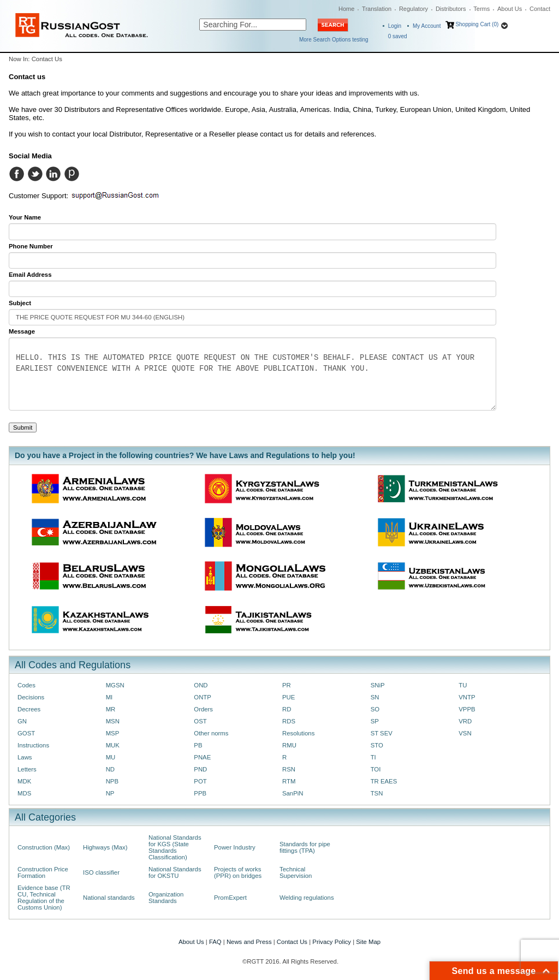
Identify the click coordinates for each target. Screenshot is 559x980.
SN (375, 697)
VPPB (467, 709)
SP (375, 721)
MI (109, 697)
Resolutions (298, 733)
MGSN (115, 685)
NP (110, 793)
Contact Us (292, 942)
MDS (24, 793)
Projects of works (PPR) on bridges (238, 872)
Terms (481, 9)
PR (287, 685)
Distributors (451, 9)
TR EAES (384, 781)
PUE (289, 697)
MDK (24, 781)
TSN (377, 793)
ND (110, 769)
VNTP (467, 697)
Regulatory (414, 9)
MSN (113, 721)
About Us (510, 9)
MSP (113, 733)
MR (111, 709)
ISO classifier (101, 872)
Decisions (31, 697)
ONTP (203, 697)
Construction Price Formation (43, 872)
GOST (26, 733)
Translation (377, 9)
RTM (289, 781)
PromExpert (230, 898)
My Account (427, 26)
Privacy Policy (332, 942)
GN (22, 721)
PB (198, 745)
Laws (25, 757)
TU (463, 685)
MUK (113, 745)
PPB (200, 793)
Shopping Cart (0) (477, 24)
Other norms (211, 733)
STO (377, 745)
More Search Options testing (334, 40)
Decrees (29, 709)
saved (398, 36)
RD (287, 709)
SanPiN (293, 793)
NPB (112, 781)
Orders (203, 709)
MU (111, 757)
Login (395, 26)
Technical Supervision (296, 872)
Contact (540, 9)
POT (200, 781)
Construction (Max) (44, 847)
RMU (289, 745)
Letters (27, 769)
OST (200, 721)
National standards (109, 898)
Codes (26, 685)
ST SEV (382, 733)
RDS (289, 721)
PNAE (202, 757)
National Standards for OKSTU (175, 872)
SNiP (378, 685)
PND (200, 769)
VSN (465, 733)
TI (373, 757)
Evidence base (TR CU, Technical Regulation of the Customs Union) (44, 898)
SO (375, 709)
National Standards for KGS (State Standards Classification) (175, 847)
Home (346, 9)
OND (201, 685)
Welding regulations (307, 898)
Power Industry (235, 847)
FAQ (215, 942)
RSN (289, 769)
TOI (376, 769)
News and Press (249, 942)
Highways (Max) (105, 847)
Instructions (33, 745)
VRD (465, 721)
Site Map (368, 942)
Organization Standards (166, 898)
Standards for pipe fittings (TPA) (305, 847)
